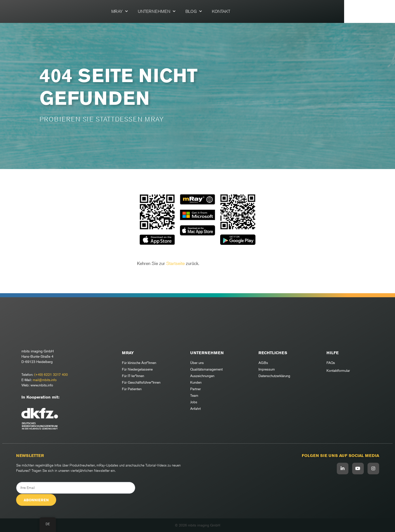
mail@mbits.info (45, 380)
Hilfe (333, 353)
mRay (145, 11)
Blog (219, 11)
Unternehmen (182, 11)
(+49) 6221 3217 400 (51, 374)
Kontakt (246, 11)
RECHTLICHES (273, 353)
